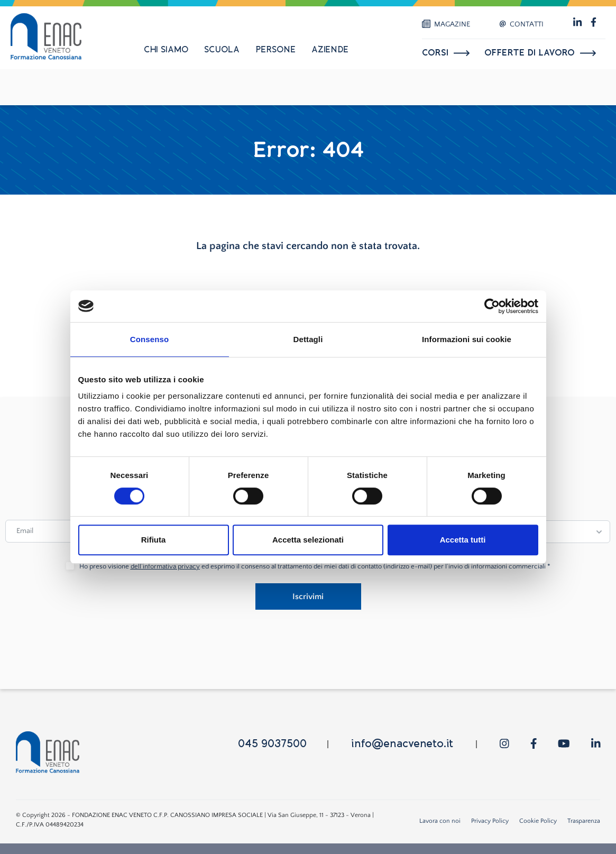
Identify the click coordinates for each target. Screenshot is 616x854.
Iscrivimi (308, 596)
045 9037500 (272, 744)
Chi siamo (166, 50)
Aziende (330, 50)
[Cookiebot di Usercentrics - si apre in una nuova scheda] (492, 306)
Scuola (222, 50)
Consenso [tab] (149, 339)
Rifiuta (154, 540)
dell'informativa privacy (165, 566)
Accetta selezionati (308, 540)
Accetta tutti (463, 540)
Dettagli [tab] (308, 339)
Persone (275, 50)
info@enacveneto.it (402, 744)
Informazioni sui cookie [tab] (467, 339)
